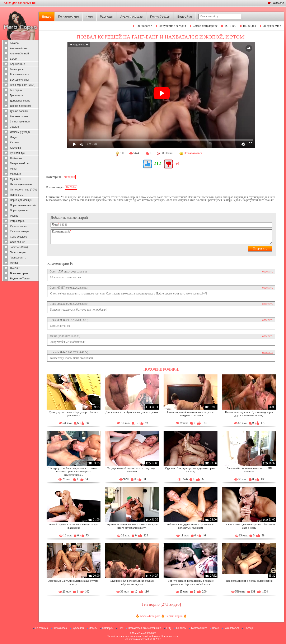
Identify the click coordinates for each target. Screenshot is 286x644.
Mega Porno (138, 633)
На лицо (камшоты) (21, 184)
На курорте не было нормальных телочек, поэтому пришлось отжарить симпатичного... (73, 471)
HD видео (249, 26)
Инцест (14, 137)
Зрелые (15, 127)
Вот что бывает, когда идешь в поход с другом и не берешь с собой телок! (191, 582)
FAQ (169, 628)
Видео (47, 17)
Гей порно (16, 90)
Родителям (78, 628)
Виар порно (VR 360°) (23, 85)
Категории (108, 628)
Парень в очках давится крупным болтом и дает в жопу (249, 526)
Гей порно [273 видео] (161, 604)
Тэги (121, 628)
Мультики (15, 179)
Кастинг (15, 143)
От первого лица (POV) (24, 190)
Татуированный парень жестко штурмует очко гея (132, 470)
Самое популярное (205, 26)
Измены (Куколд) (20, 132)
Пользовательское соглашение (145, 628)
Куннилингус (17, 153)
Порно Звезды (160, 17)
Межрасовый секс (20, 163)
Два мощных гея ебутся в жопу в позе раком (132, 412)
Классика (15, 148)
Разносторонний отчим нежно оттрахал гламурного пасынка (191, 414)
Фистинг (15, 268)
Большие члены (19, 80)
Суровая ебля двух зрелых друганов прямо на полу (191, 470)
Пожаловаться (231, 628)
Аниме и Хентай (19, 54)
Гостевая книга (199, 628)
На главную (41, 628)
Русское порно (18, 226)
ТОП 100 (230, 26)
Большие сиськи (20, 75)
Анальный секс (19, 48)
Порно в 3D (17, 195)
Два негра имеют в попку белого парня (249, 581)
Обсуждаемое (272, 26)
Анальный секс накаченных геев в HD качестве (249, 470)
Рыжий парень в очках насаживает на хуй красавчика (74, 526)
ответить (268, 272)
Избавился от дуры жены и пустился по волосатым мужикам (191, 526)
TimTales (71, 187)
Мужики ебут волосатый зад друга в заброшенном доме (132, 582)
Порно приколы (19, 211)
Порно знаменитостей (23, 205)
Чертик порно (174, 616)
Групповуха (17, 95)
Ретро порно (17, 221)
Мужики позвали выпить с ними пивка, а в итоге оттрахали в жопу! (132, 526)
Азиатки (15, 43)
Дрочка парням (19, 111)
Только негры (18, 252)
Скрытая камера (20, 231)
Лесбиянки (16, 158)
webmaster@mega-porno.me (164, 636)
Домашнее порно (20, 101)
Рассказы (107, 17)
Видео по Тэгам (20, 279)
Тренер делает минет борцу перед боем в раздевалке (73, 414)
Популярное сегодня (172, 26)
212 (157, 163)
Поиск (215, 628)
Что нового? (144, 26)
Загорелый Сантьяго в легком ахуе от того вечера (73, 582)
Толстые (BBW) (19, 247)
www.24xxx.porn (150, 616)
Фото (90, 17)
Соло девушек (18, 237)
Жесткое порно (19, 116)
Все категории (19, 273)
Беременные (17, 64)
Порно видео (60, 628)
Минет (14, 169)
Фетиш (14, 263)
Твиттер (249, 628)
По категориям (69, 17)
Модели (93, 628)
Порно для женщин (21, 200)
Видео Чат (185, 17)
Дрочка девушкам (20, 106)
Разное (14, 216)
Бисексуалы (17, 69)
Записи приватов (20, 122)
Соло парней (18, 242)
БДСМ (14, 59)
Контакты (181, 628)
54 (177, 163)
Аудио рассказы (132, 17)
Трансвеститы (18, 258)
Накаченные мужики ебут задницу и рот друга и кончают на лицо (249, 414)
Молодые (15, 174)
